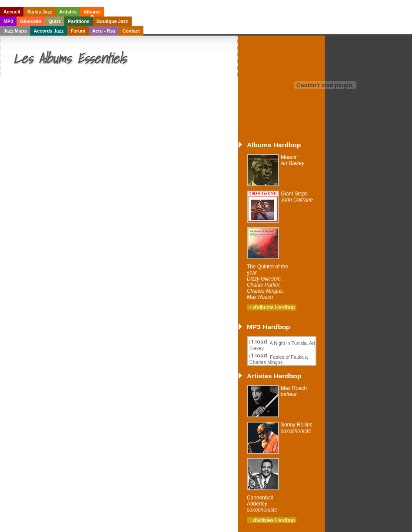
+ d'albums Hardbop (272, 307)
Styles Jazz (40, 12)
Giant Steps (297, 197)
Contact (131, 31)
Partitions (79, 21)
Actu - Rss (104, 31)
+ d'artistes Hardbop (272, 520)
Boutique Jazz (112, 21)
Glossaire (31, 21)
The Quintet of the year (267, 282)
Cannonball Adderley (262, 504)
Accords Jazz (48, 31)
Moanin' (292, 160)
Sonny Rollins (297, 428)
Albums (92, 12)
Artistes (68, 12)
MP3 (8, 21)
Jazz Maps (15, 31)
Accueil (12, 12)
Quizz (55, 21)
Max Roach (294, 391)
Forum (78, 31)
